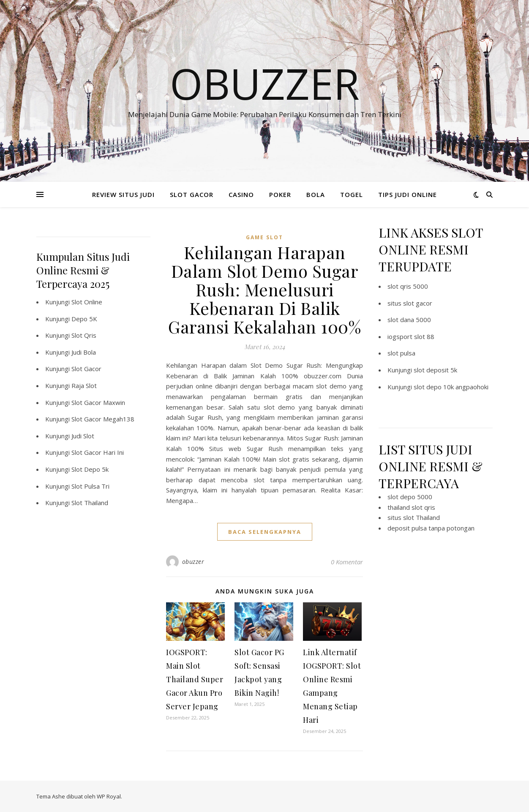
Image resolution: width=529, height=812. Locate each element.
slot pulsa (401, 353)
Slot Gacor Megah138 (103, 419)
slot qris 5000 (408, 286)
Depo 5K (84, 319)
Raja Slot (84, 385)
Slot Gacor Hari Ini (98, 452)
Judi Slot (83, 436)
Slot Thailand (90, 503)
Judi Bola (84, 352)
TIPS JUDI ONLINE (408, 194)
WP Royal (109, 796)
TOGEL (352, 194)
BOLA (316, 194)
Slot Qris (84, 335)
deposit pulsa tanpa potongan (431, 528)
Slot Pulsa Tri (90, 486)
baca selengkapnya (265, 532)
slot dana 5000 (409, 320)
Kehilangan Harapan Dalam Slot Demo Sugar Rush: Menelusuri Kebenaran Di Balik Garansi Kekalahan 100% (264, 289)
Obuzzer (265, 83)
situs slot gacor (410, 303)
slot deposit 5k (435, 370)
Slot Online (87, 302)
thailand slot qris (411, 507)
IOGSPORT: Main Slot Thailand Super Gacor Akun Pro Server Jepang (195, 679)
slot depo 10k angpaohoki (451, 387)
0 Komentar (347, 562)
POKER (280, 194)
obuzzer (193, 562)
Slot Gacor (86, 369)
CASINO (241, 194)
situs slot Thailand (414, 517)
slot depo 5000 (410, 497)
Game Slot (264, 237)
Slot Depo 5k (90, 469)
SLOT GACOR (192, 194)
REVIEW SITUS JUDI (123, 194)
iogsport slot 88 (411, 336)
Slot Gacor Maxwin (98, 402)
